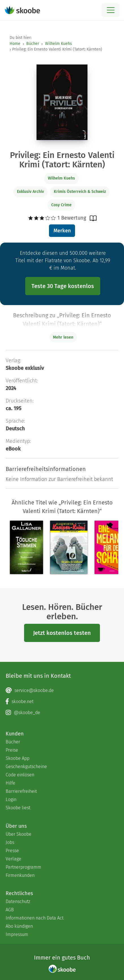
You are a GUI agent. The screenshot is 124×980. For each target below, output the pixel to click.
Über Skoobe (19, 834)
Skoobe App (18, 758)
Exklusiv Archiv (30, 192)
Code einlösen (20, 775)
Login (11, 799)
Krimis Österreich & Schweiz (80, 192)
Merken (62, 231)
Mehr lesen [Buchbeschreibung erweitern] (63, 337)
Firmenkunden (20, 875)
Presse (12, 851)
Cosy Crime (61, 205)
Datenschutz (18, 901)
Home (15, 44)
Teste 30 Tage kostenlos (63, 286)
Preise (12, 750)
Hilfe (10, 783)
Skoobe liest (18, 808)
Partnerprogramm (23, 867)
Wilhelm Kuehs (58, 44)
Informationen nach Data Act (35, 918)
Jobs (10, 842)
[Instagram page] (62, 713)
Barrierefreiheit (21, 791)
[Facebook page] (62, 702)
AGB (10, 910)
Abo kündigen (19, 926)
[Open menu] (111, 10)
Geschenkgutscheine (26, 767)
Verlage (13, 859)
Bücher (33, 44)
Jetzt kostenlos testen (62, 633)
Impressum (17, 934)
